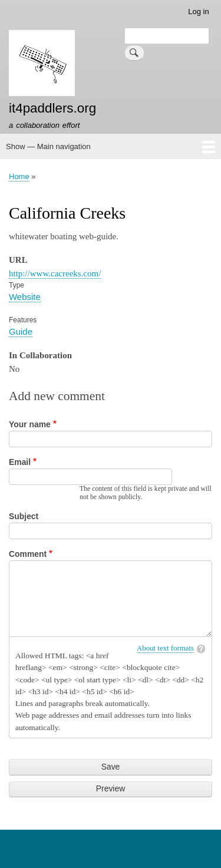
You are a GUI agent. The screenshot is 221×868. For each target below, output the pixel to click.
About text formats (165, 648)
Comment (28, 554)
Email (20, 462)
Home (19, 176)
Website (25, 297)
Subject (24, 516)
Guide (21, 331)
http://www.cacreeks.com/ (55, 273)
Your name (30, 424)
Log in (198, 11)
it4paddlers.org (52, 108)
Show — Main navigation (48, 146)
